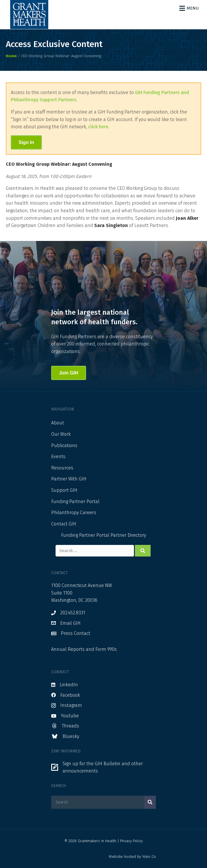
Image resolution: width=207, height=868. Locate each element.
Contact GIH (64, 524)
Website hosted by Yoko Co (132, 857)
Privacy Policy (131, 841)
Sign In (26, 142)
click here (98, 127)
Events (58, 456)
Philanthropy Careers (74, 513)
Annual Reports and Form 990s (84, 649)
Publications (64, 445)
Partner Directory (128, 535)
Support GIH (64, 490)
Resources (62, 468)
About (58, 423)
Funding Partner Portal (75, 501)
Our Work (61, 434)
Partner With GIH (69, 479)
